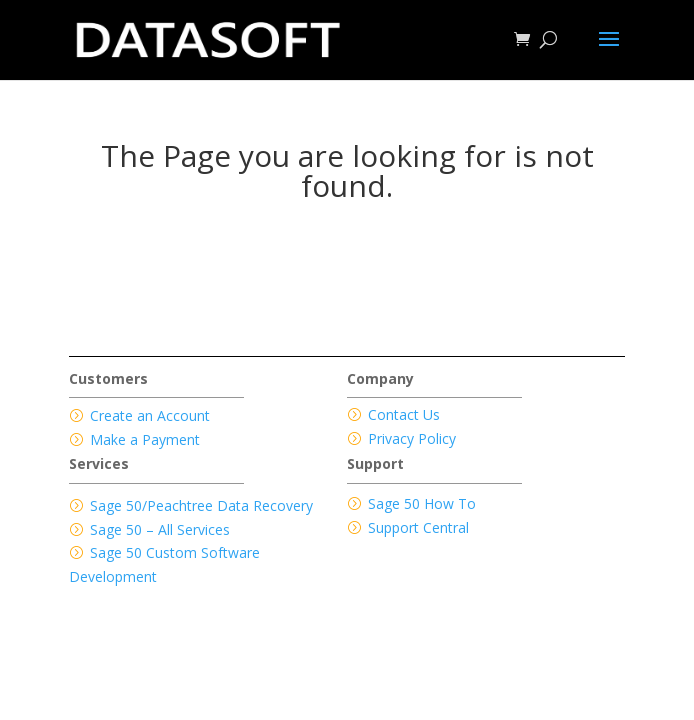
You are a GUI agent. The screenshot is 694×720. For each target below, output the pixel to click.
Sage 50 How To (422, 503)
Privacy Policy (412, 438)
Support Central (418, 527)
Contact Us (404, 414)
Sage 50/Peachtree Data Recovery (201, 505)
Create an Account (150, 415)
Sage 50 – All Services (160, 529)
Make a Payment (145, 439)
